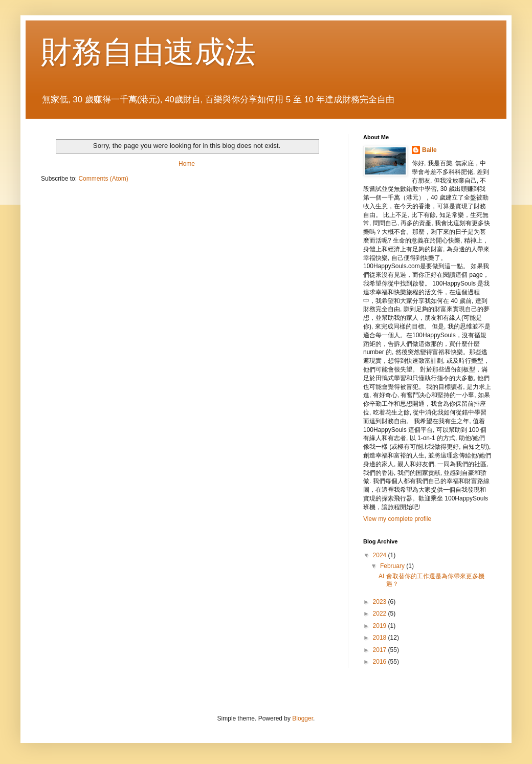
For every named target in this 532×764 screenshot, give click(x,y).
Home (187, 164)
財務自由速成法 (148, 52)
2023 (381, 602)
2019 (381, 626)
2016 (381, 662)
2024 (381, 555)
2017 (381, 650)
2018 (381, 638)
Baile (429, 150)
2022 (381, 614)
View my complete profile (397, 519)
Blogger (303, 718)
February (393, 566)
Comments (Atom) (103, 179)
